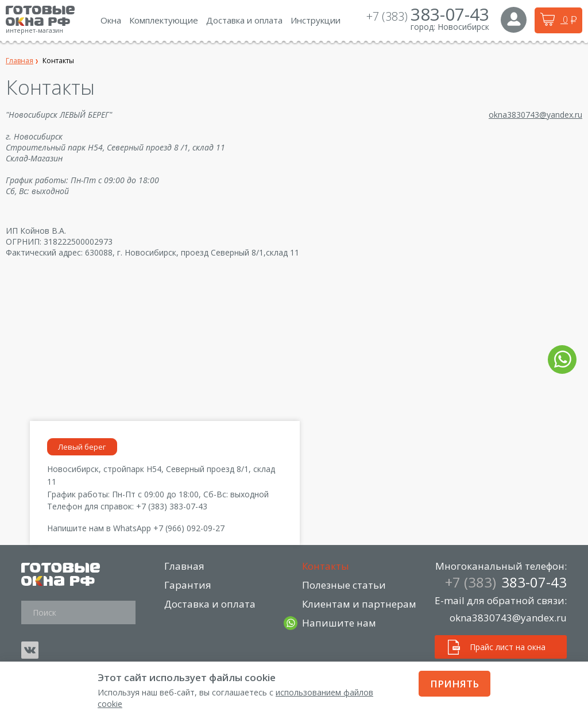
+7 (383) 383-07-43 (172, 506)
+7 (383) (428, 16)
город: (423, 27)
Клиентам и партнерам (360, 604)
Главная (185, 566)
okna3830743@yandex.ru (535, 115)
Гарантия (188, 585)
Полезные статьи (345, 585)
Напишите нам (340, 623)
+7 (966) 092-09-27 (189, 528)
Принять (454, 684)
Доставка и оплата (210, 604)
